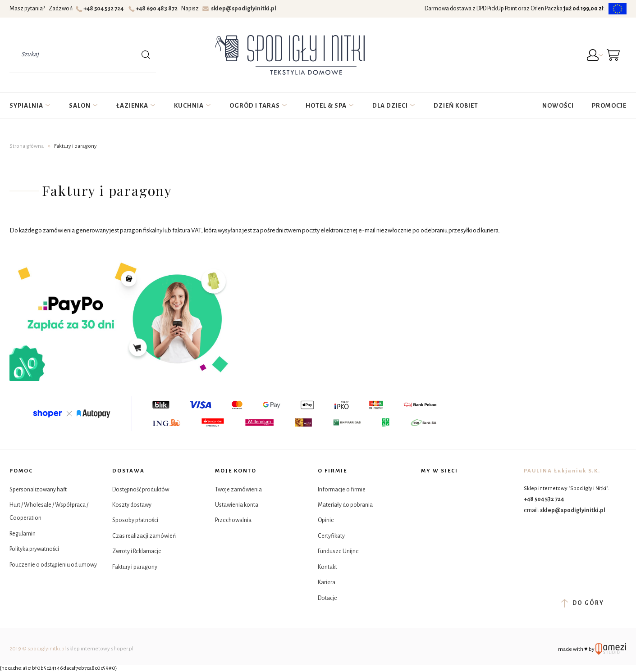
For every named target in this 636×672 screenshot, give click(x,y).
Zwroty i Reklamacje (137, 551)
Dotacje (327, 598)
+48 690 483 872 (154, 9)
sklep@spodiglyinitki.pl (240, 9)
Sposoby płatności (135, 520)
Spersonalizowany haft (38, 490)
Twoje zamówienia (238, 490)
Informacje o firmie (342, 490)
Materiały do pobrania (345, 505)
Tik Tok (429, 512)
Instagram (451, 490)
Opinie (326, 520)
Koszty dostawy (132, 505)
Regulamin (23, 534)
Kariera (327, 582)
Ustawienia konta (237, 505)
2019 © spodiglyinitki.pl (38, 649)
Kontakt (327, 567)
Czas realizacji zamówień (144, 536)
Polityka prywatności (34, 549)
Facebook (429, 490)
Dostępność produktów (141, 490)
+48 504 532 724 (101, 9)
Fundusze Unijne (338, 551)
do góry (583, 603)
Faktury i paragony (135, 567)
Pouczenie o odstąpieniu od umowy (53, 565)
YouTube (451, 512)
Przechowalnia (233, 520)
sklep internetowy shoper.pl (100, 649)
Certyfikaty (331, 536)
